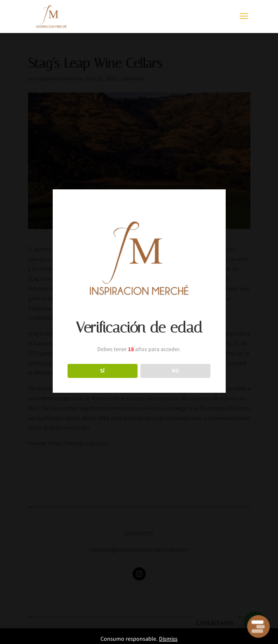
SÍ (102, 370)
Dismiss (168, 639)
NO (175, 370)
